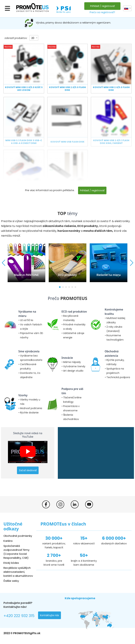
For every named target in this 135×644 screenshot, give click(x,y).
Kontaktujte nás (49, 615)
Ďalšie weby (11, 581)
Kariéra (8, 541)
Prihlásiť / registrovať (102, 6)
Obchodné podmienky (18, 536)
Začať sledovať (28, 470)
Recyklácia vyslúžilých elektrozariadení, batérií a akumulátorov (18, 572)
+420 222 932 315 (19, 616)
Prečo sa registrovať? (102, 12)
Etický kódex (11, 563)
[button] (60, 287)
